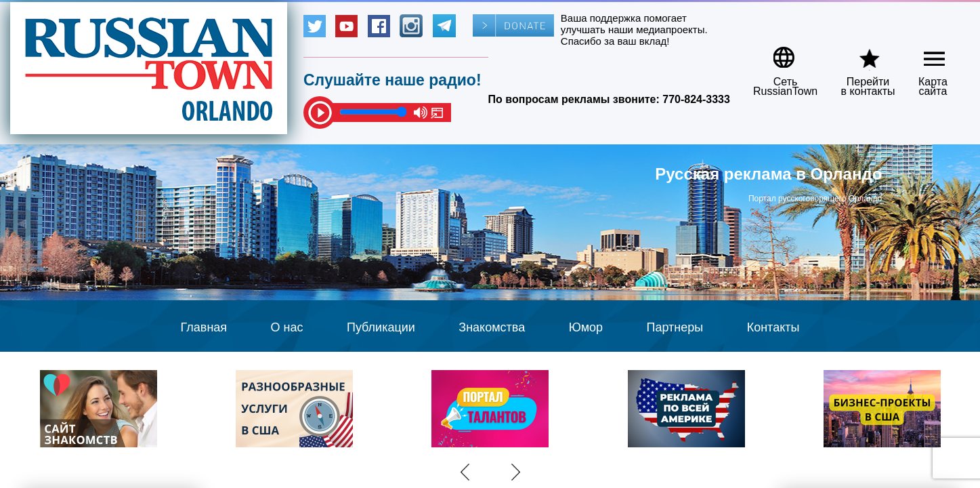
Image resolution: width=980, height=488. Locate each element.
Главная (204, 327)
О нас (287, 327)
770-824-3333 (696, 99)
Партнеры (675, 327)
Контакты (773, 327)
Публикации (381, 327)
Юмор (586, 327)
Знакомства (492, 327)
